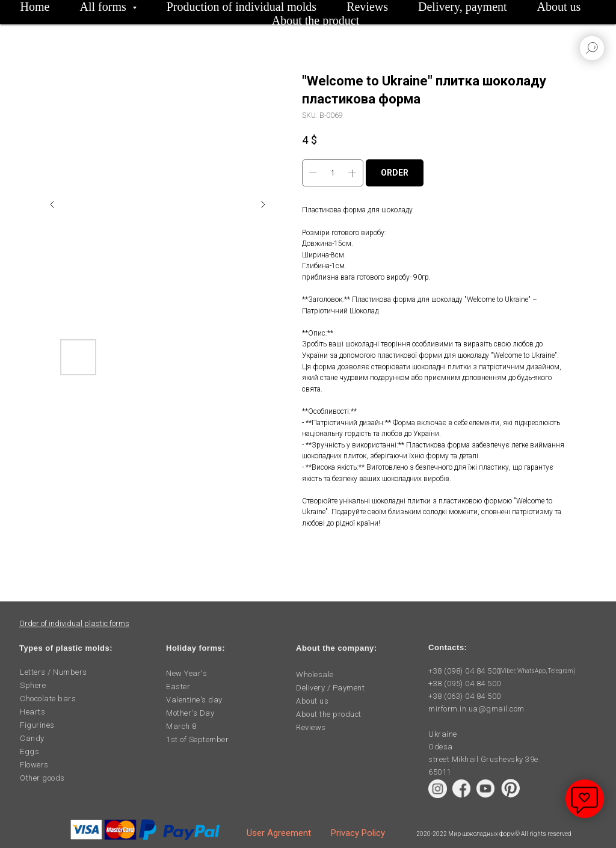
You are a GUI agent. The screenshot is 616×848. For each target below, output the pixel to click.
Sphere (33, 685)
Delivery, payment (463, 7)
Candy (32, 738)
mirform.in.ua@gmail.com (476, 709)
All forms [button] (105, 7)
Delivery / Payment (330, 688)
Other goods (42, 778)
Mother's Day (190, 713)
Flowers (34, 765)
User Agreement (279, 833)
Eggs (29, 751)
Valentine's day (194, 700)
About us (559, 7)
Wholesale (315, 674)
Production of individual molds (242, 7)
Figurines (37, 725)
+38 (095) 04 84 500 (465, 684)
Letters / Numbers (54, 672)
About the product (316, 20)
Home (35, 7)
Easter (178, 687)
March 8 (181, 726)
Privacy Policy (358, 833)
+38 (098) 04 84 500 (465, 671)
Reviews (367, 7)
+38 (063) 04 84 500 (465, 696)
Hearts (32, 712)
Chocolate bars (48, 699)
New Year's (186, 673)
